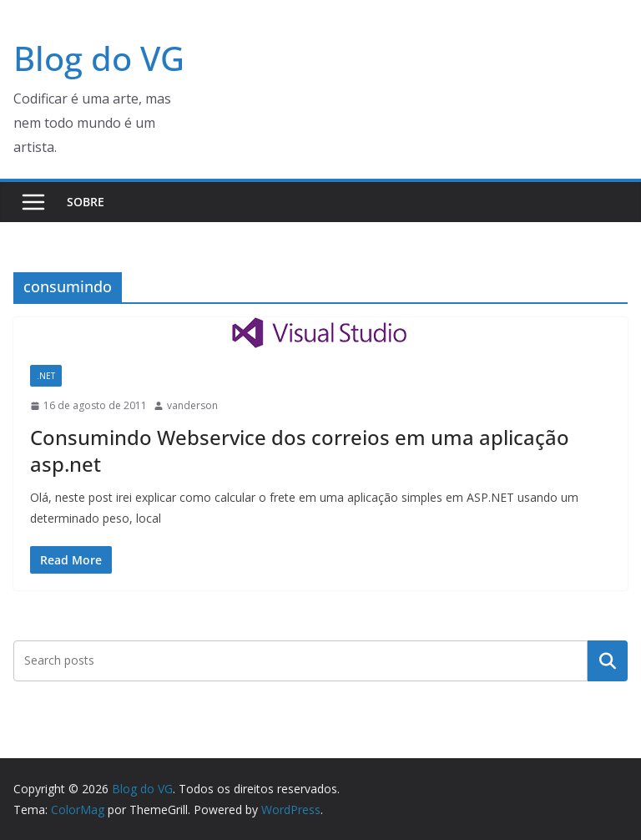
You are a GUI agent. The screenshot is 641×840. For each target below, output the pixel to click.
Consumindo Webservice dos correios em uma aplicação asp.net (300, 450)
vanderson (192, 405)
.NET (46, 376)
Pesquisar (608, 660)
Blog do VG (99, 58)
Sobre (86, 202)
